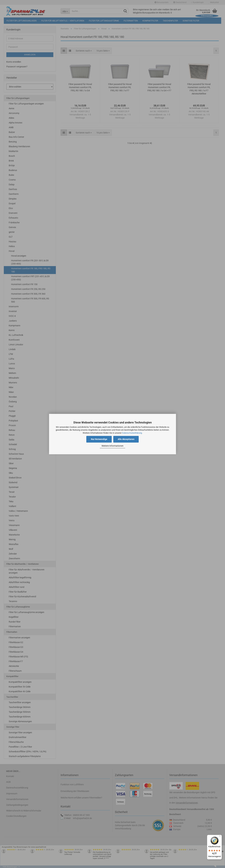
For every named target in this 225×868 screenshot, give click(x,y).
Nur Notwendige (99, 439)
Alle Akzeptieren (126, 439)
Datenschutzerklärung (132, 433)
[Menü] (220, 837)
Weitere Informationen (112, 446)
